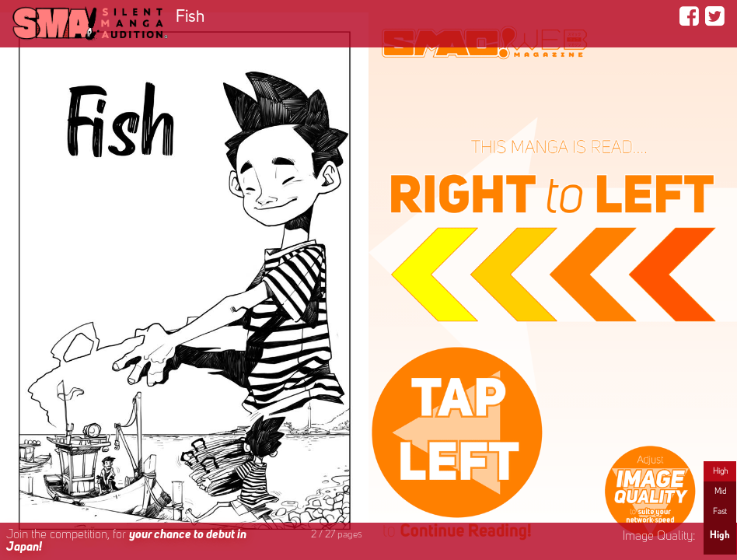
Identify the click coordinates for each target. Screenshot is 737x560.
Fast (720, 512)
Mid (720, 492)
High (720, 471)
